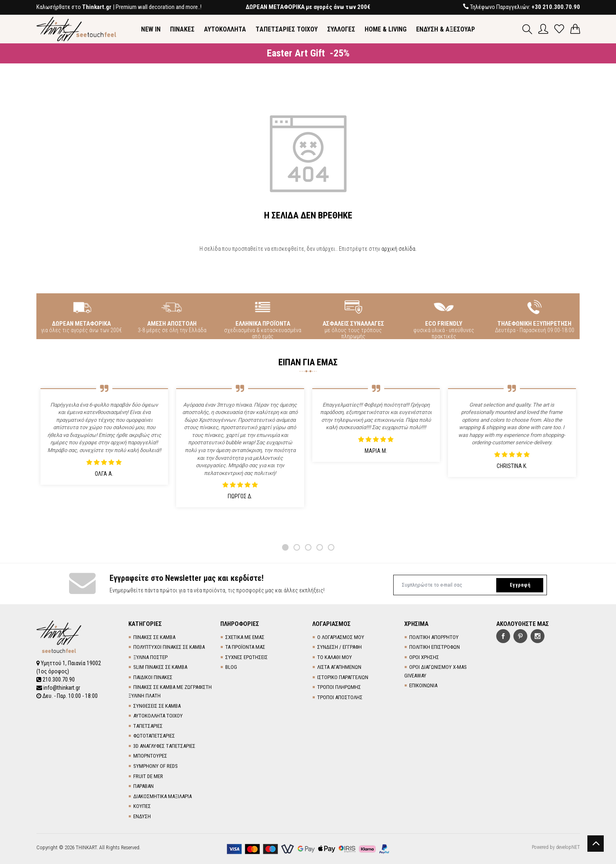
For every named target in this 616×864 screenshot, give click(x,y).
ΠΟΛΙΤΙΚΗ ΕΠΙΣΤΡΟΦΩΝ (435, 647)
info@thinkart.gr (58, 688)
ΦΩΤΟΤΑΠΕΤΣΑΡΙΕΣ (154, 736)
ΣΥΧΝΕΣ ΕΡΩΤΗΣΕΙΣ (246, 657)
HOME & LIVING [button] (386, 29)
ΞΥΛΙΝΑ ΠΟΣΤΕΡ (150, 657)
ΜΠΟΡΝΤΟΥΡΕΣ (150, 756)
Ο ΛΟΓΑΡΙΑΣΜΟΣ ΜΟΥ (341, 637)
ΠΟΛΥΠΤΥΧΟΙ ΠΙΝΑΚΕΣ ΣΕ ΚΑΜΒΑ (169, 647)
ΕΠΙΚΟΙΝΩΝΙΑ (423, 685)
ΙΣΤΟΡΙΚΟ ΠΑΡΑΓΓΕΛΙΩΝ (343, 677)
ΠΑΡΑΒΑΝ (143, 786)
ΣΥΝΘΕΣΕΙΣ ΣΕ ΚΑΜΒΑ (157, 706)
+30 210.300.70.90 (556, 7)
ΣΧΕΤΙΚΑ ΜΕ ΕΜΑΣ (245, 637)
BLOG (231, 667)
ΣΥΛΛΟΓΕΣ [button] (341, 29)
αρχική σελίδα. (399, 249)
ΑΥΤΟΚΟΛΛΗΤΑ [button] (225, 29)
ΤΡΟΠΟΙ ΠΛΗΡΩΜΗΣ (339, 687)
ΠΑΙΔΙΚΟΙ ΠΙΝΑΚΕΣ (153, 677)
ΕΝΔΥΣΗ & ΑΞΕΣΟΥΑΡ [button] (446, 29)
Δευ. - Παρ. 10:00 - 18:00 (67, 696)
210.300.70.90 (56, 679)
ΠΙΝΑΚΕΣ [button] (182, 29)
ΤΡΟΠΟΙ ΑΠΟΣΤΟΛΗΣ (340, 697)
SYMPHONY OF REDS (156, 766)
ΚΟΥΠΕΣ (142, 806)
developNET (568, 847)
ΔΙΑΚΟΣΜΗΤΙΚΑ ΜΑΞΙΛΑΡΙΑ (162, 796)
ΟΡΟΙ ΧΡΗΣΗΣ (424, 657)
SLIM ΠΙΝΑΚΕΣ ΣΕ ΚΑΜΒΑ (160, 667)
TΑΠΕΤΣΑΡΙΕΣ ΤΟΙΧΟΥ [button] (287, 29)
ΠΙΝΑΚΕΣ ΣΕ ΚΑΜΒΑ (154, 637)
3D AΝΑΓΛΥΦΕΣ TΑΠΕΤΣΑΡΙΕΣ (164, 746)
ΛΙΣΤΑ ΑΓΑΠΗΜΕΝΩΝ (339, 667)
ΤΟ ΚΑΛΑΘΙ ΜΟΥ (335, 657)
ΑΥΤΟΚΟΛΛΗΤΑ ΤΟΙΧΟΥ (158, 716)
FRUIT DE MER (148, 776)
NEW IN (151, 29)
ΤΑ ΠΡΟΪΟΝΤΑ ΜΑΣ (245, 647)
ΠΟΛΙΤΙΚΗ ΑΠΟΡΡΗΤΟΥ (434, 637)
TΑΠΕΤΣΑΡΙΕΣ (148, 726)
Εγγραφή (520, 585)
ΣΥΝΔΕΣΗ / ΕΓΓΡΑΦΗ (339, 647)
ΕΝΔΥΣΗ (142, 816)
